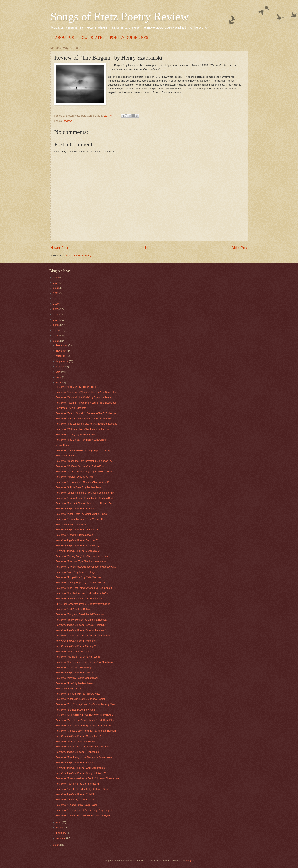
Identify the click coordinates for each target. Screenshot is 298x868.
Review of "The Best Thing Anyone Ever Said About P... (86, 588)
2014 (56, 336)
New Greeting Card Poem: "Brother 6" (76, 509)
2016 (56, 325)
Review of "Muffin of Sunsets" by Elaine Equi (80, 466)
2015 (56, 330)
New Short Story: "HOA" (69, 688)
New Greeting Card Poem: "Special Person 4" (81, 630)
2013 (56, 341)
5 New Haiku (63, 445)
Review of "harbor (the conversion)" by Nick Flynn (83, 815)
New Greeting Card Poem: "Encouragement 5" (81, 768)
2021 (56, 299)
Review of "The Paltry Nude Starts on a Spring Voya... (85, 757)
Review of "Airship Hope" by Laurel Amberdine (81, 583)
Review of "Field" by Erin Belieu (73, 609)
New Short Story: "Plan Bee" (71, 524)
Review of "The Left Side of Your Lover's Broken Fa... (85, 503)
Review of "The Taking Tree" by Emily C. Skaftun (82, 747)
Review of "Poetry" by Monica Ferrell (76, 434)
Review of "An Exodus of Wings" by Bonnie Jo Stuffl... (85, 471)
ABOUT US (64, 38)
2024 (56, 283)
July (59, 372)
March (60, 828)
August (60, 367)
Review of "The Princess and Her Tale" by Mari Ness (84, 662)
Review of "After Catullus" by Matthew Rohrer (80, 699)
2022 (56, 293)
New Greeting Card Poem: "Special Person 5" (81, 625)
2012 (56, 845)
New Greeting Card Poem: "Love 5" (75, 673)
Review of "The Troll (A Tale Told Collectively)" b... (83, 593)
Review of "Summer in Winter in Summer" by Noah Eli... (86, 392)
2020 (56, 304)
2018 (56, 314)
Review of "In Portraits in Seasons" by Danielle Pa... (84, 482)
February (61, 833)
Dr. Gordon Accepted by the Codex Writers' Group (83, 604)
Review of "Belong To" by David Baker (76, 805)
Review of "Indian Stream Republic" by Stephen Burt (84, 498)
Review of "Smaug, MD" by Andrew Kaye (78, 694)
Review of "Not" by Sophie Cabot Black (77, 678)
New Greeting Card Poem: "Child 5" (75, 794)
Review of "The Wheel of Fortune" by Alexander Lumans (86, 424)
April (59, 822)
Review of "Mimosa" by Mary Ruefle (75, 741)
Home (150, 248)
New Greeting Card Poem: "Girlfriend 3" (77, 530)
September (63, 361)
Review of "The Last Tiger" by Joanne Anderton (81, 561)
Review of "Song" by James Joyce (74, 535)
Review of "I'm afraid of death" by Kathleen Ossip (82, 789)
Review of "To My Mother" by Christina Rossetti (81, 620)
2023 (56, 288)
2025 (56, 277)
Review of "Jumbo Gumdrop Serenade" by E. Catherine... (87, 413)
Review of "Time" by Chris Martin (74, 651)
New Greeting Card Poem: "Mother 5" (76, 641)
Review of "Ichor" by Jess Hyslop (74, 667)
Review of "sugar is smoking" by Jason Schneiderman (85, 493)
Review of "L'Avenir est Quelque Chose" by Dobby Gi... (86, 567)
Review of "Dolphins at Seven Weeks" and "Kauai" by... (86, 720)
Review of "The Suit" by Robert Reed (76, 387)
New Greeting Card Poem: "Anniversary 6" (79, 545)
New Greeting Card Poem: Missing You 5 (78, 646)
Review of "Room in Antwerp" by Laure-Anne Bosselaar (86, 403)
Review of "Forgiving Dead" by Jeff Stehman (80, 614)
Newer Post (59, 248)
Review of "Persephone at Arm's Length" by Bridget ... (85, 810)
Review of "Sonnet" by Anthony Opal (76, 710)
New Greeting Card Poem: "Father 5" (76, 762)
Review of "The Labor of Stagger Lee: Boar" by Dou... (85, 726)
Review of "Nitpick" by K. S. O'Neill (75, 477)
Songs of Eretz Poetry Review (120, 16)
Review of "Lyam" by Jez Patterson (75, 800)
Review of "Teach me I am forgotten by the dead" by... (85, 461)
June (59, 377)
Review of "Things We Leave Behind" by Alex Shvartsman (87, 778)
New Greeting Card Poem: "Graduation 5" (78, 736)
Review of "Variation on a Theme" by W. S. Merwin (83, 419)
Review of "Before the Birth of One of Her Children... (84, 636)
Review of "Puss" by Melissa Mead (75, 683)
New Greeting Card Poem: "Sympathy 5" (78, 551)
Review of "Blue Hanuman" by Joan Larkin (79, 598)
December (62, 345)
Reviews (68, 121)
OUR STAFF (92, 38)
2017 (56, 320)
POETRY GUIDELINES (129, 38)
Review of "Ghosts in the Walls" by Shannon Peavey (84, 397)
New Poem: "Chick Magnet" (71, 408)
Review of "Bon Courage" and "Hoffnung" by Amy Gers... (87, 704)
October (61, 356)
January (61, 838)
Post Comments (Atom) (78, 255)
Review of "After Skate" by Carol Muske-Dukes (81, 514)
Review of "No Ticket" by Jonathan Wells (78, 657)
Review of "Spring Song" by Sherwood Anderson (82, 556)
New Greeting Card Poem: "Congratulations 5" (81, 773)
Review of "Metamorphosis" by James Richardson (83, 429)
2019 (56, 309)
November (62, 351)
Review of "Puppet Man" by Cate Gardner (78, 577)
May (59, 382)
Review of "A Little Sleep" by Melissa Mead (79, 487)
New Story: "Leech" (66, 456)
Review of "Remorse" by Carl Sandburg (77, 784)
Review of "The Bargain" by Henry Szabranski (81, 440)
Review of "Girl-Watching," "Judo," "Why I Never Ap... (85, 715)
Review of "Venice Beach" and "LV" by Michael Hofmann (86, 731)
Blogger (190, 860)
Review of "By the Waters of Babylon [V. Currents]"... (84, 450)
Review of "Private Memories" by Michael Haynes (83, 519)
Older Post (239, 248)
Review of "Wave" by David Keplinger (76, 572)
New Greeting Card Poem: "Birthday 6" (77, 540)
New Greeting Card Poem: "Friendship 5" (78, 752)
